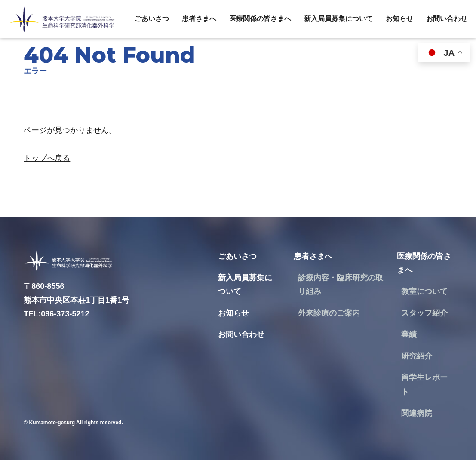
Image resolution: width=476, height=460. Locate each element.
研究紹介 (417, 356)
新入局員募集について (338, 19)
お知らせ (399, 19)
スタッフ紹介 (424, 313)
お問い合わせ (447, 19)
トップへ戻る (47, 158)
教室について (424, 291)
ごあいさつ (152, 19)
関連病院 (417, 413)
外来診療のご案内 (329, 313)
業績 (409, 334)
